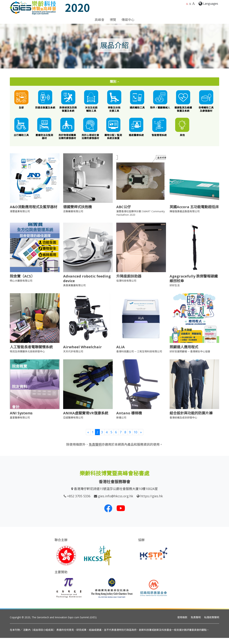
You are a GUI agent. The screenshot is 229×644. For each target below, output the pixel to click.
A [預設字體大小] (187, 4)
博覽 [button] (113, 20)
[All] (21, 101)
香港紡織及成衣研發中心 (183, 424)
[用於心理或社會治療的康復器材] (90, 133)
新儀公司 (121, 424)
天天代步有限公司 (73, 358)
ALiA (120, 353)
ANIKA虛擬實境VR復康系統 (86, 419)
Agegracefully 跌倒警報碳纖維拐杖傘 (194, 285)
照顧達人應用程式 (184, 353)
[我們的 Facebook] (108, 514)
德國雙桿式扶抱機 (77, 213)
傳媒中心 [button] (128, 20)
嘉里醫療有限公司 (20, 424)
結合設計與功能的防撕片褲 (191, 419)
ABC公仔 (124, 213)
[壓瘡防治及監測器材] (44, 133)
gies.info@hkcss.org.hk (116, 502)
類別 (115, 81)
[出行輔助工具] (21, 132)
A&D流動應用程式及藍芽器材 (34, 213)
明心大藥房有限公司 (21, 287)
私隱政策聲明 (212, 623)
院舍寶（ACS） (22, 282)
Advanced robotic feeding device (87, 285)
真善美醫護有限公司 (74, 292)
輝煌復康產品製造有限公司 (185, 218)
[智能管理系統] (159, 132)
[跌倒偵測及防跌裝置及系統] (68, 103)
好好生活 (175, 292)
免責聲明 (196, 623)
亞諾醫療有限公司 (73, 424)
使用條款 (182, 623)
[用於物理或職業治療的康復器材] (67, 133)
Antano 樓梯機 (129, 419)
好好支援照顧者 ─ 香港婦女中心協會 (190, 358)
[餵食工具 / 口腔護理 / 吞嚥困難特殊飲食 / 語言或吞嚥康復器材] (206, 103)
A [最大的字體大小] (193, 4)
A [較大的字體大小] (190, 4)
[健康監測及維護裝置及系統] (183, 103)
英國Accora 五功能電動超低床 (194, 213)
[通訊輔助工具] (137, 101)
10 (135, 438)
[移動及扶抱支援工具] (114, 103)
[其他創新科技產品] (182, 132)
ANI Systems (21, 419)
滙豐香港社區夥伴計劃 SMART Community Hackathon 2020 (141, 219)
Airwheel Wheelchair (82, 353)
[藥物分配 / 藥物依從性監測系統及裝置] (113, 133)
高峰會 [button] (99, 20)
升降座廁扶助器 (129, 282)
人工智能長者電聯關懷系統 (31, 353)
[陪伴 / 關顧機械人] (160, 101)
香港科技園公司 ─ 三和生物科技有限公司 (139, 358)
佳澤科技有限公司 (126, 287)
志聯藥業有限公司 (73, 218)
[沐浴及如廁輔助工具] (91, 103)
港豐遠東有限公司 (20, 218)
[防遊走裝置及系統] (45, 101)
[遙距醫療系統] (136, 132)
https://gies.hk (152, 502)
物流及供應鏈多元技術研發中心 (27, 358)
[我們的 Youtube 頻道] (121, 514)
